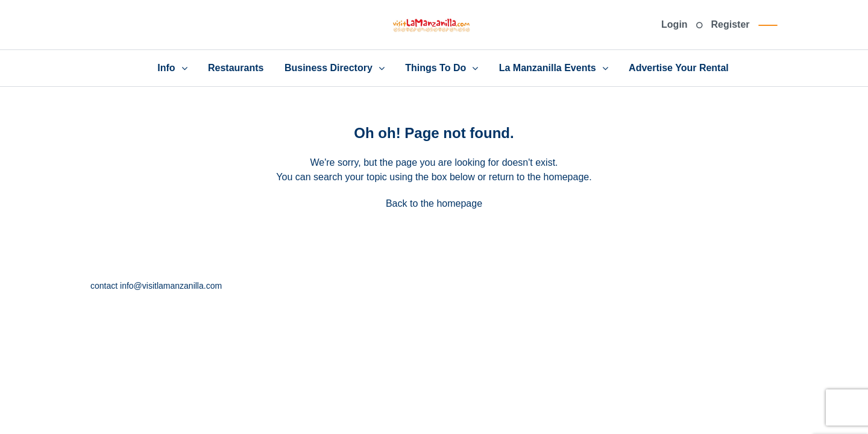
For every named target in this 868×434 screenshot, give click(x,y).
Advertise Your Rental (679, 68)
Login (675, 24)
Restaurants (236, 68)
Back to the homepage (434, 203)
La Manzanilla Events (548, 68)
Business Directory (329, 68)
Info (166, 68)
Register (731, 24)
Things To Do (436, 68)
